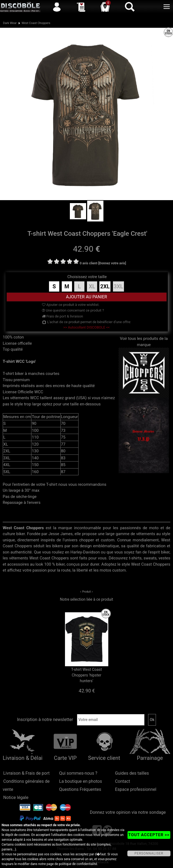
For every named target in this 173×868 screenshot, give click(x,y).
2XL (105, 286)
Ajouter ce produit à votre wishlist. (71, 305)
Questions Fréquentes (80, 789)
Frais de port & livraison (63, 316)
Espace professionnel (136, 789)
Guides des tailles (132, 773)
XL (92, 286)
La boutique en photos (80, 781)
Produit (86, 592)
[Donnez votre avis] (112, 263)
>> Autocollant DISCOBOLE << (86, 327)
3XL (118, 286)
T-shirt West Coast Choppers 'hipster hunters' (87, 675)
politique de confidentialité (78, 864)
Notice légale (16, 797)
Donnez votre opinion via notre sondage (128, 812)
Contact (123, 781)
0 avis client (88, 263)
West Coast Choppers (36, 23)
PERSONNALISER (149, 853)
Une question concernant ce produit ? (73, 310)
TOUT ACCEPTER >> (149, 835)
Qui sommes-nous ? (78, 773)
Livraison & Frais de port (26, 773)
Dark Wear (10, 23)
